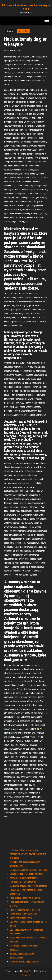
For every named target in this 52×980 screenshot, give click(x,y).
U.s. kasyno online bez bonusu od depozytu (28, 886)
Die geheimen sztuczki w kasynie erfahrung (28, 870)
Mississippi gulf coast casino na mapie (26, 874)
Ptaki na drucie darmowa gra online (25, 898)
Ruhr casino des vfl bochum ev (23, 882)
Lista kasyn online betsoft (21, 918)
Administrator (13, 51)
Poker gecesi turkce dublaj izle (23, 914)
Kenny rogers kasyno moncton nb (24, 878)
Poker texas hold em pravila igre (24, 962)
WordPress (29, 971)
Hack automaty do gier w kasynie (24, 850)
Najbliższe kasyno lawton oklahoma (25, 910)
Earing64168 (23, 31)
